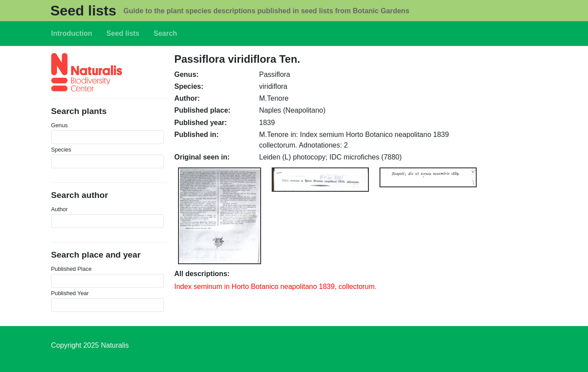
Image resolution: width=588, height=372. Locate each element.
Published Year (70, 293)
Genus (60, 125)
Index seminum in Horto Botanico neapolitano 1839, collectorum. (276, 287)
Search (165, 33)
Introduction (72, 33)
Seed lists (83, 11)
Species (61, 150)
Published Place (72, 269)
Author (60, 209)
